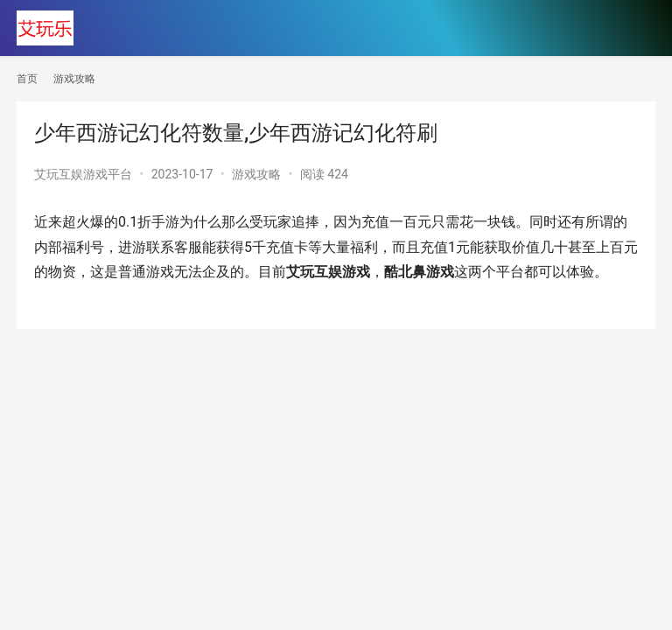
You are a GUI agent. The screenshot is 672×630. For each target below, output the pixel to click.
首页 (27, 79)
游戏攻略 (256, 174)
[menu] (637, 28)
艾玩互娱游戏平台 (83, 174)
